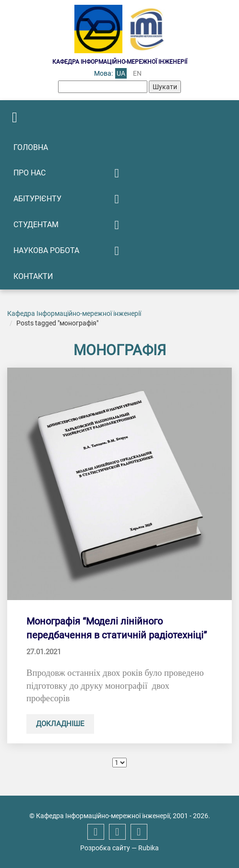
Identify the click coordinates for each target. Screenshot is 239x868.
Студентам (36, 225)
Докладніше (60, 724)
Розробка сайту (105, 848)
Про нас (30, 173)
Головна (31, 147)
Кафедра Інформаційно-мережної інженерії (74, 313)
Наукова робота (46, 250)
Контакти (33, 276)
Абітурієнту (37, 199)
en (137, 73)
